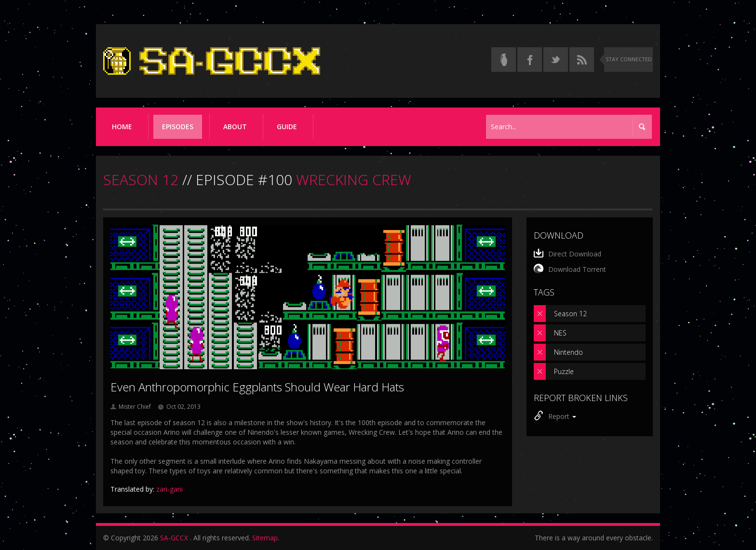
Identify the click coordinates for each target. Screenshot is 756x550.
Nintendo (568, 352)
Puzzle (564, 371)
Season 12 (570, 314)
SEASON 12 (141, 180)
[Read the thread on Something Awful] (504, 60)
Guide (287, 127)
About (235, 127)
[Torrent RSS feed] (582, 60)
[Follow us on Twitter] (556, 60)
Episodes (178, 127)
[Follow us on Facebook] (530, 60)
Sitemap (265, 538)
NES (560, 333)
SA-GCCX (174, 538)
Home (122, 127)
